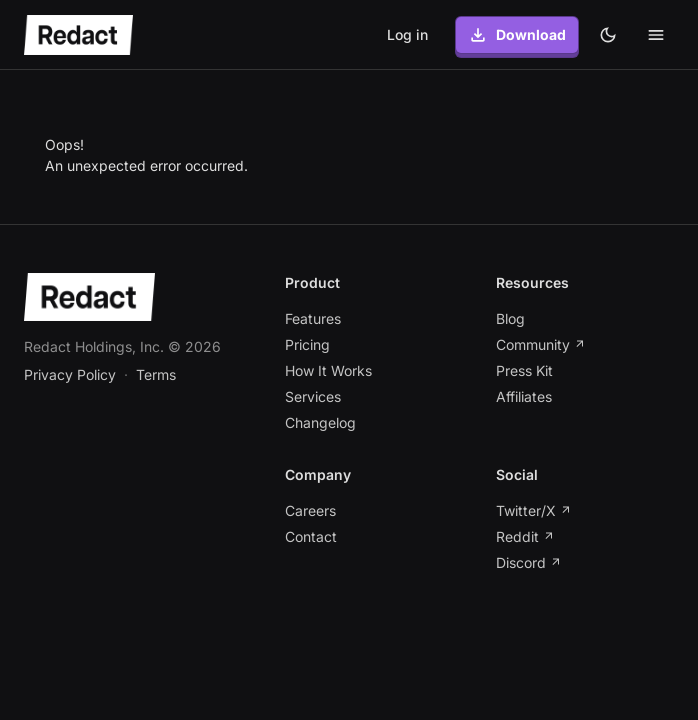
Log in (407, 34)
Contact (311, 536)
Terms (156, 374)
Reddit (525, 536)
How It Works (328, 370)
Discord (529, 562)
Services (313, 396)
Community (541, 344)
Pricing (307, 344)
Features (313, 318)
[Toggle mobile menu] (656, 35)
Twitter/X (534, 510)
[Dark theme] (608, 35)
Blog (510, 318)
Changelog (320, 422)
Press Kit (524, 370)
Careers (310, 510)
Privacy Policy (70, 374)
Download (517, 35)
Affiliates (524, 396)
